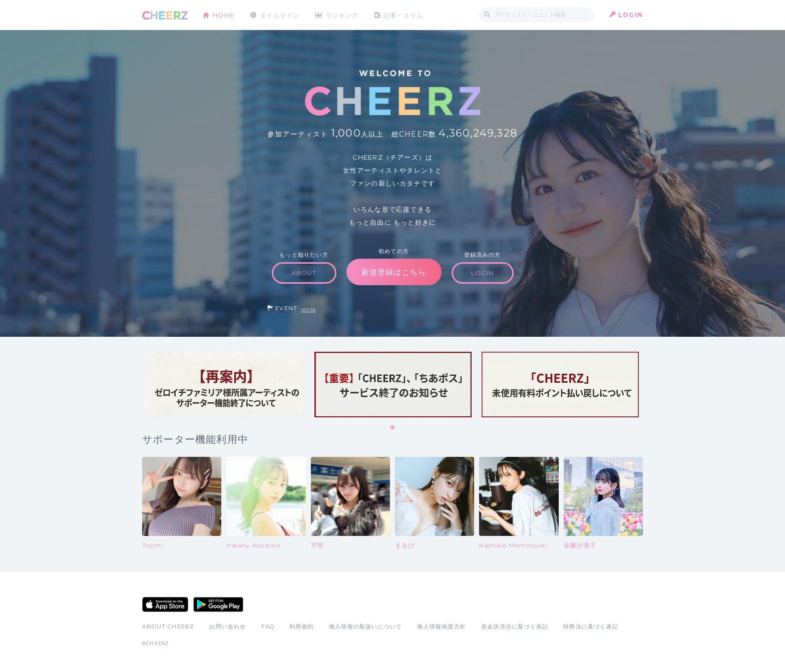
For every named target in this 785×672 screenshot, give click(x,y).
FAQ (268, 626)
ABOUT (304, 273)
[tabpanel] (226, 385)
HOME (224, 15)
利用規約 (302, 626)
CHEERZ (165, 15)
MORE (309, 309)
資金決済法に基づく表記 (515, 626)
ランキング (343, 15)
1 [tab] (393, 428)
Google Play (218, 604)
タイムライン (280, 15)
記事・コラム (404, 15)
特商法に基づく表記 (591, 626)
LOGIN (631, 15)
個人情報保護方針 (442, 626)
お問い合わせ (228, 626)
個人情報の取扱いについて (365, 626)
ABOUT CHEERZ (168, 626)
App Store (165, 604)
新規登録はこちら (394, 272)
